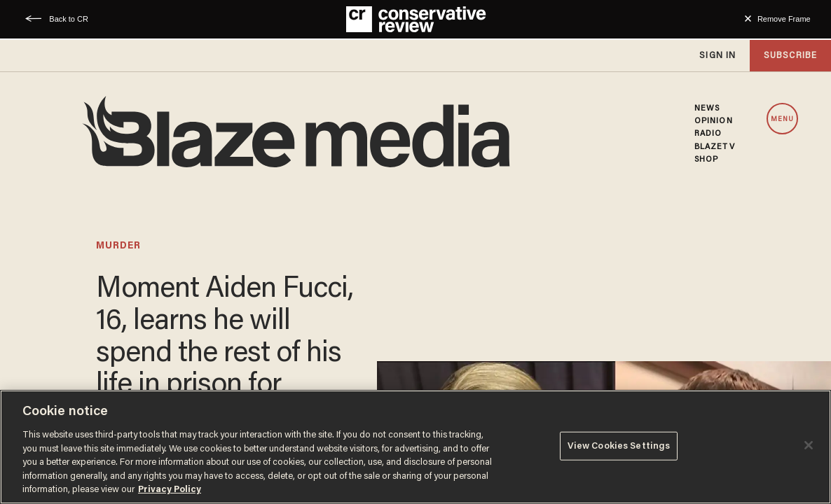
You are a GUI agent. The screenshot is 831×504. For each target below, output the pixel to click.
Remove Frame (784, 19)
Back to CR (69, 19)
